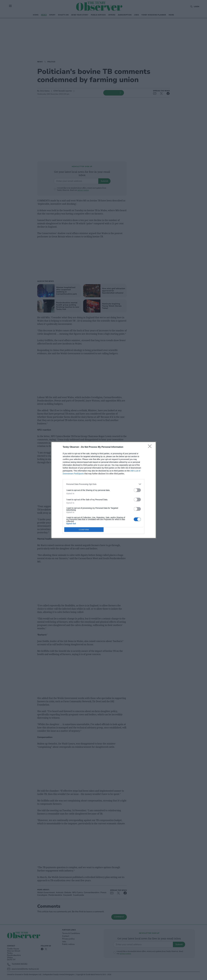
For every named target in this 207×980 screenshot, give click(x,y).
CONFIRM (84, 530)
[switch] (137, 490)
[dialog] (104, 490)
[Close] (151, 447)
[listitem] (104, 484)
